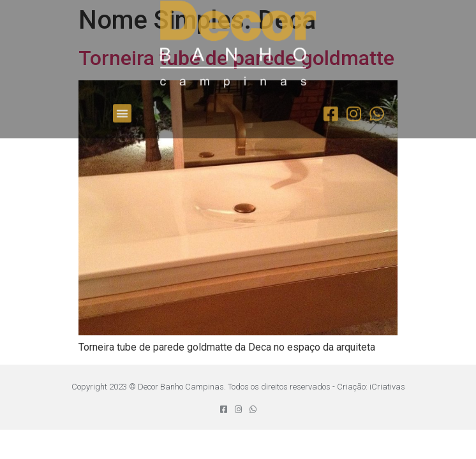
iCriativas (387, 387)
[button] (122, 101)
